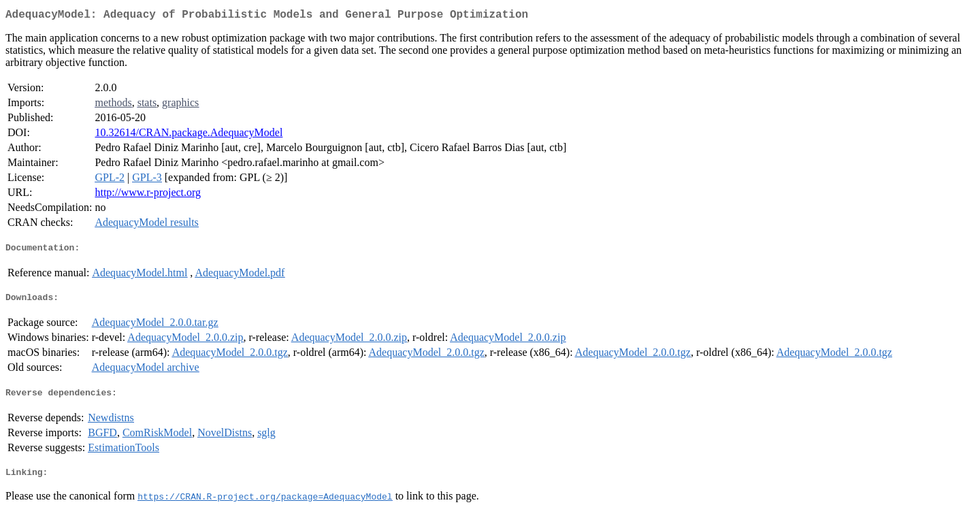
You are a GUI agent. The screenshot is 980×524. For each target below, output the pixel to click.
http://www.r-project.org (148, 195)
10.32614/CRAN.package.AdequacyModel (189, 135)
